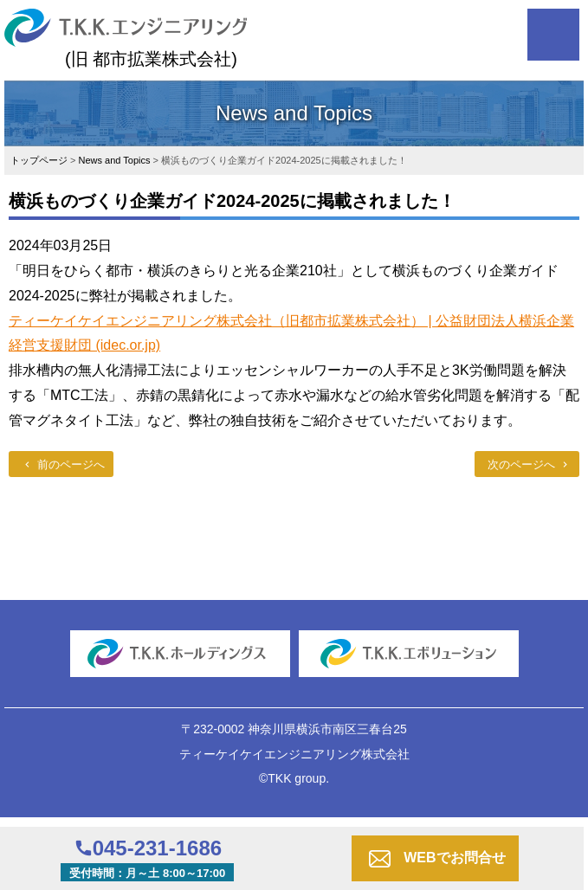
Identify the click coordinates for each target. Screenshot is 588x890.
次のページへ (521, 464)
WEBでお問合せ (454, 858)
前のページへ (71, 464)
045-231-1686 (157, 848)
